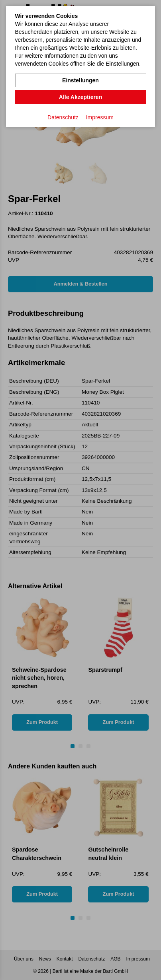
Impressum (100, 117)
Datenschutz (63, 117)
